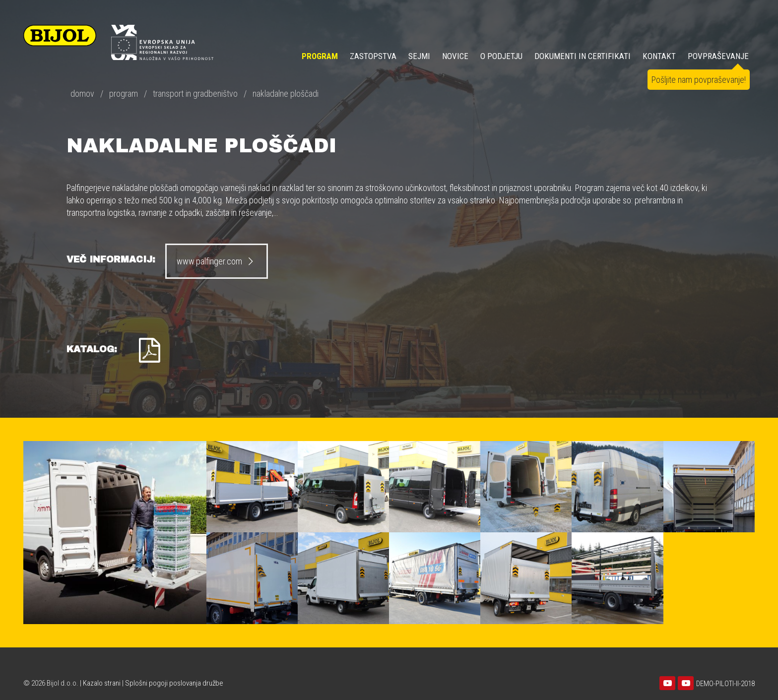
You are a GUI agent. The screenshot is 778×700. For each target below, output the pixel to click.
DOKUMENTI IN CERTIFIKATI (583, 56)
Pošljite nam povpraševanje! (699, 80)
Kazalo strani (102, 683)
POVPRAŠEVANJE (718, 56)
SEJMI (419, 56)
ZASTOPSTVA (373, 56)
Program (320, 56)
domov (82, 94)
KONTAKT (659, 56)
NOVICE (455, 56)
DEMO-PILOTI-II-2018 (725, 684)
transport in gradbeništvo (195, 94)
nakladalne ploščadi (286, 94)
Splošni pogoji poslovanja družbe (174, 683)
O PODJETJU (501, 56)
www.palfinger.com (217, 261)
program (124, 94)
